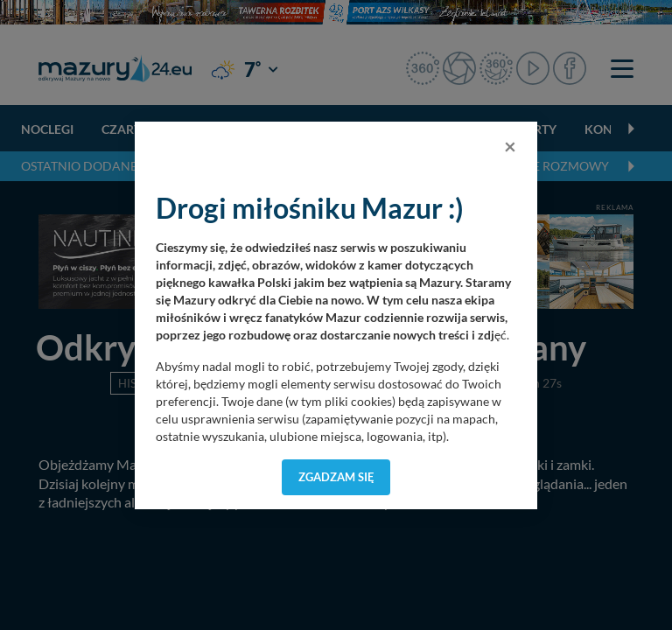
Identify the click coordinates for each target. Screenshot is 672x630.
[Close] (510, 146)
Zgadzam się (336, 477)
